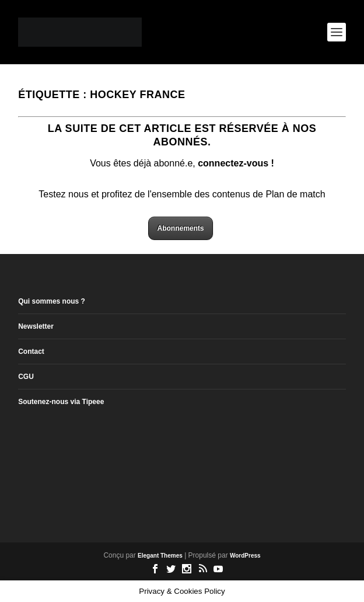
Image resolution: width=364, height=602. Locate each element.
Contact (31, 352)
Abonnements (180, 228)
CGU (26, 377)
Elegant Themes (160, 556)
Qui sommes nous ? (52, 301)
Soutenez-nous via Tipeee (61, 402)
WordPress (245, 556)
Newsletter (36, 326)
